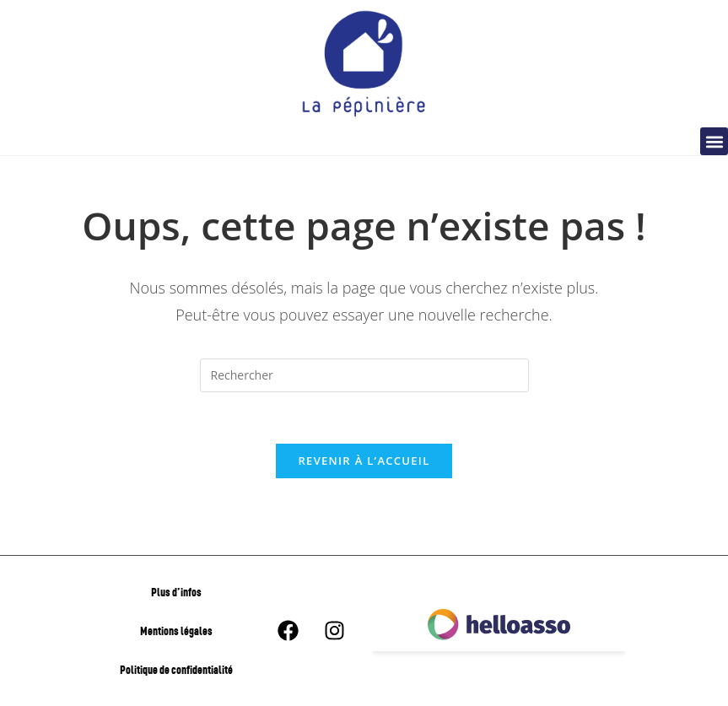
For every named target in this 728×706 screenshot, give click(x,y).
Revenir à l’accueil (364, 461)
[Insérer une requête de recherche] (364, 375)
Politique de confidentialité (176, 669)
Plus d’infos (176, 592)
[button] (714, 141)
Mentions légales (176, 631)
